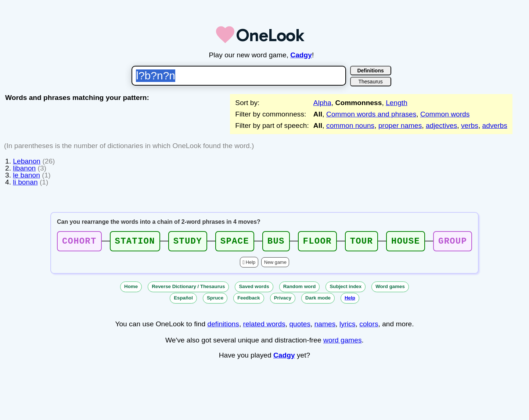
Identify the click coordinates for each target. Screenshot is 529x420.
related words (264, 326)
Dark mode (318, 300)
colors (369, 326)
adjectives (441, 125)
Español (183, 300)
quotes (300, 326)
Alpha (322, 103)
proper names (400, 125)
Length (397, 103)
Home (131, 289)
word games (343, 342)
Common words (445, 114)
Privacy (283, 300)
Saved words (254, 289)
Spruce (215, 300)
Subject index (346, 289)
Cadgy (301, 55)
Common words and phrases (371, 114)
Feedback (249, 300)
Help (251, 264)
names (325, 326)
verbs (470, 125)
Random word (300, 289)
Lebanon (27, 161)
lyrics (348, 326)
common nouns (350, 125)
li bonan (25, 182)
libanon (24, 168)
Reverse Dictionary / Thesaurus (188, 289)
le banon (26, 175)
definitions (223, 326)
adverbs (495, 125)
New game (275, 264)
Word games (390, 289)
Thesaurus (371, 82)
